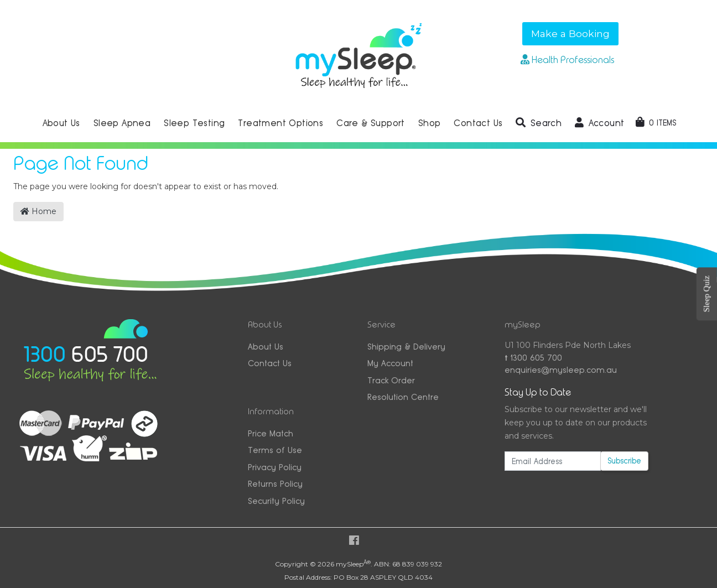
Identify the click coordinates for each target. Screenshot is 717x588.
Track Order (391, 380)
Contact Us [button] (478, 123)
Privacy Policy (275, 467)
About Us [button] (61, 123)
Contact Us (270, 363)
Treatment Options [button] (280, 123)
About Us (266, 347)
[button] (539, 123)
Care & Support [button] (371, 123)
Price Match (271, 433)
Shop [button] (430, 123)
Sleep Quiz (706, 294)
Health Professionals (567, 60)
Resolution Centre (403, 397)
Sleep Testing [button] (194, 123)
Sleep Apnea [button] (122, 123)
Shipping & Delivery (406, 347)
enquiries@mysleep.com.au (561, 370)
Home (38, 211)
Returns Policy (275, 484)
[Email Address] (553, 461)
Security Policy (276, 501)
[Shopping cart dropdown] (656, 123)
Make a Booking (570, 33)
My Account (390, 363)
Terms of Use (275, 450)
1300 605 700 (533, 358)
